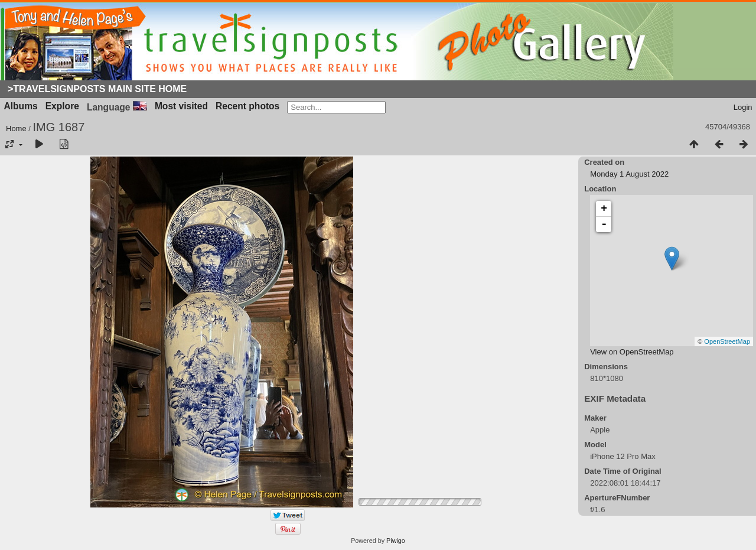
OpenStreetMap (727, 341)
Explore (62, 106)
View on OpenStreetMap (632, 352)
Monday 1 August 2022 (629, 174)
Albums (21, 106)
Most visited (181, 106)
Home (16, 128)
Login (743, 107)
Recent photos (247, 106)
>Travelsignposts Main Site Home (97, 89)
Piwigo (396, 541)
